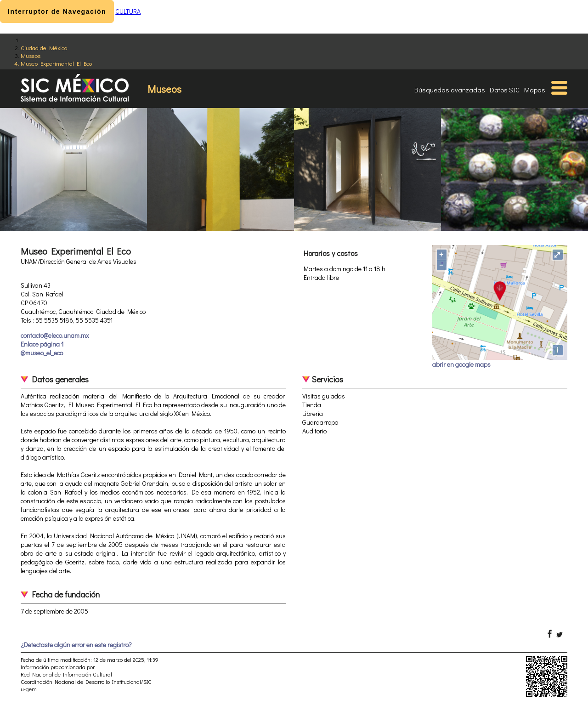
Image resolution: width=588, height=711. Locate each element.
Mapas (535, 90)
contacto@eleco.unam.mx (55, 335)
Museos (31, 55)
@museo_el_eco (42, 353)
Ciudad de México (44, 48)
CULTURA (128, 11)
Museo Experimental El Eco (56, 63)
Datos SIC (505, 90)
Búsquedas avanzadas (450, 90)
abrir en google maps (461, 364)
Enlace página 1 (42, 344)
